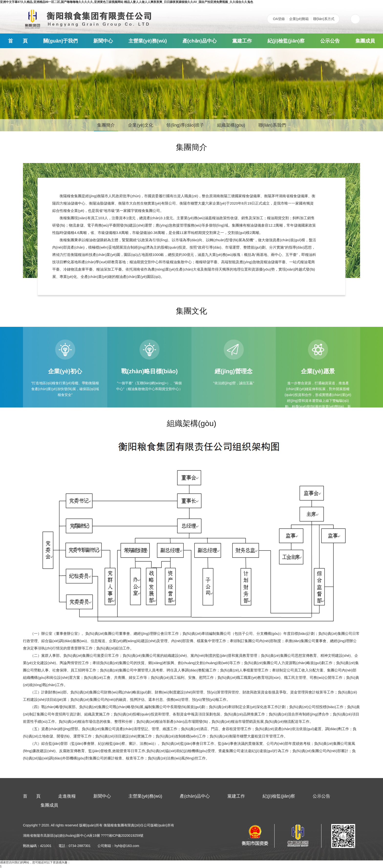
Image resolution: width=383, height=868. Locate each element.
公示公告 (330, 41)
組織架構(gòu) (231, 125)
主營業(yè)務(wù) (148, 41)
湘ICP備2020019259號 (126, 835)
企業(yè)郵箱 (299, 19)
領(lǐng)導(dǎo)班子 (185, 125)
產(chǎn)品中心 (200, 41)
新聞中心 (103, 41)
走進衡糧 (67, 796)
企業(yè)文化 (141, 125)
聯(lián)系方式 (324, 19)
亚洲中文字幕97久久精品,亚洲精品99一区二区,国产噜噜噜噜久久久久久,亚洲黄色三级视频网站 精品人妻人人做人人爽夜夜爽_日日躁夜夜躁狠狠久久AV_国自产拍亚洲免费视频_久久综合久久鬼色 (127, 2)
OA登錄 (279, 19)
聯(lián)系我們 (272, 125)
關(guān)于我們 (60, 41)
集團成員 (365, 41)
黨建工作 (242, 41)
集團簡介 (106, 125)
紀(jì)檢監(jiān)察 (286, 41)
